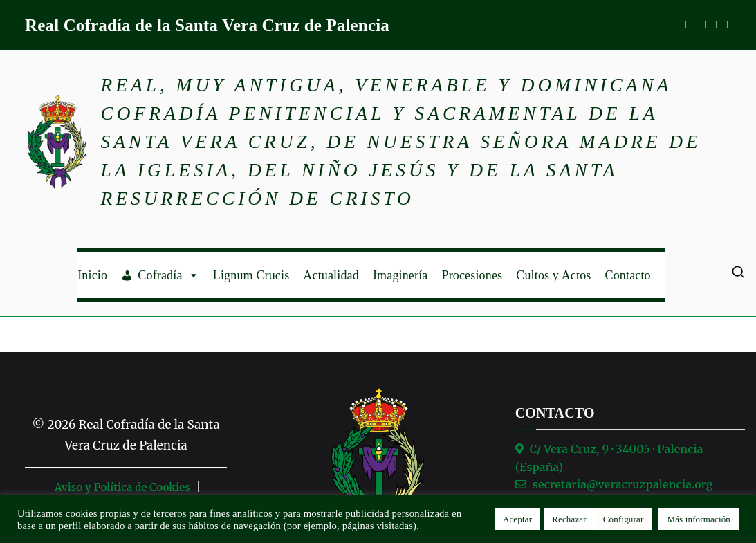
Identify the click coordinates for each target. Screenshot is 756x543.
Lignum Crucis (251, 275)
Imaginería (400, 275)
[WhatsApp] (707, 25)
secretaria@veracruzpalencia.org (623, 484)
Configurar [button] (624, 519)
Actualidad (331, 275)
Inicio (92, 275)
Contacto (628, 275)
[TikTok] (729, 25)
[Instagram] (696, 25)
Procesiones (472, 275)
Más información (699, 519)
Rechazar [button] (569, 519)
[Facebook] (685, 25)
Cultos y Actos (553, 275)
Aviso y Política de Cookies (122, 487)
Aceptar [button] (517, 519)
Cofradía (168, 275)
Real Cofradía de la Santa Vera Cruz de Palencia (207, 25)
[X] (718, 25)
